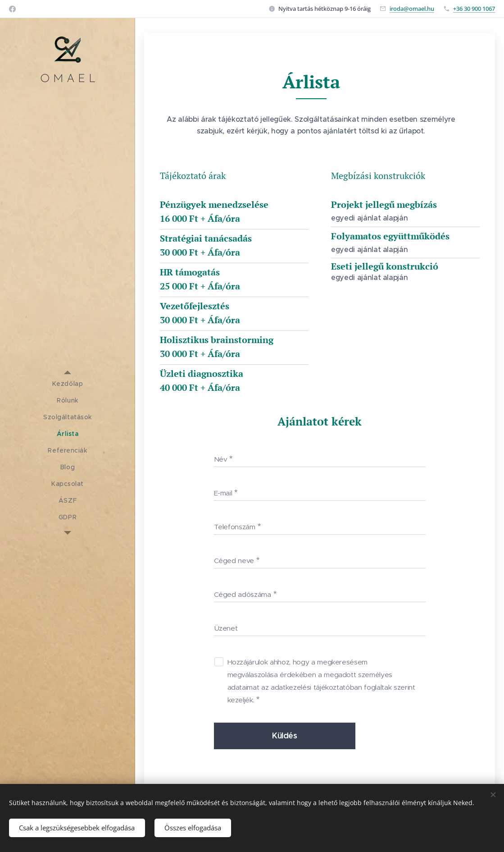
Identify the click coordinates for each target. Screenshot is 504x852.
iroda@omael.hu (412, 9)
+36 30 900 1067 (474, 9)
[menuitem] (68, 384)
